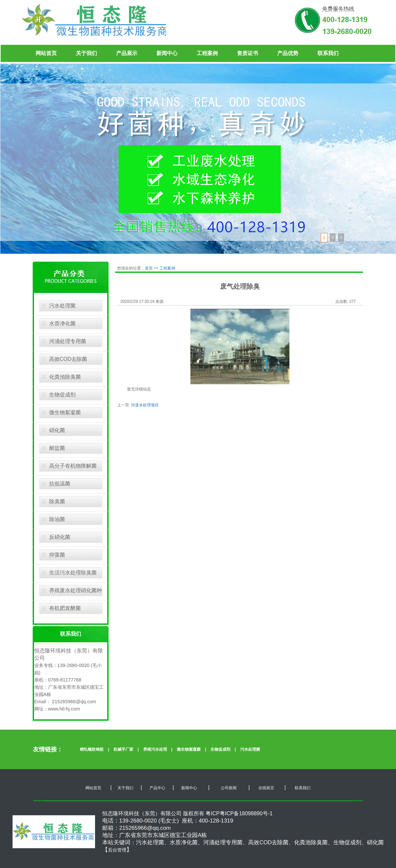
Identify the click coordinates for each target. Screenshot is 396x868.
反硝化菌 (60, 537)
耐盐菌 (57, 448)
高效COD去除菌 (68, 359)
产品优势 (288, 53)
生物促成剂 (62, 395)
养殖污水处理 (155, 749)
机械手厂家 (123, 749)
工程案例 (207, 53)
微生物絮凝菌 (65, 412)
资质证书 (247, 53)
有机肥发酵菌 (65, 608)
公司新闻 (228, 788)
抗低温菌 (60, 484)
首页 (149, 268)
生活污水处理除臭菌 (73, 573)
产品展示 (127, 53)
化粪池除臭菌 (65, 377)
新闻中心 (167, 53)
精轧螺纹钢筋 (92, 749)
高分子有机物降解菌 (73, 466)
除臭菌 (57, 501)
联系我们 (328, 53)
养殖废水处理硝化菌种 (76, 590)
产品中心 (157, 788)
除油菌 (57, 519)
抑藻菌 (57, 555)
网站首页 (46, 53)
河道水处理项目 (144, 405)
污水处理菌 (62, 306)
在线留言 (265, 788)
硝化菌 (57, 430)
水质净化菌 (62, 323)
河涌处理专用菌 (68, 341)
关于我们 (86, 53)
